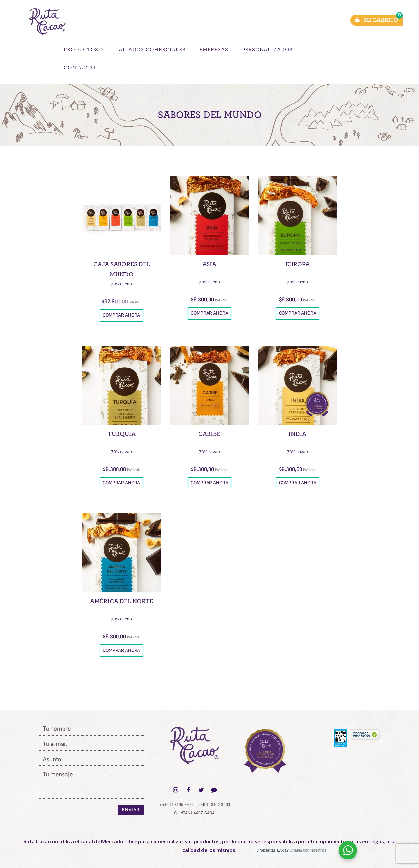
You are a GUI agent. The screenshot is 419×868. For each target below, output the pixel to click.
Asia (209, 264)
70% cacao (121, 284)
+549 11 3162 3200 (213, 805)
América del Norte (121, 602)
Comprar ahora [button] (121, 315)
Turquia (122, 434)
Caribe (209, 434)
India (297, 434)
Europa (298, 264)
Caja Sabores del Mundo (122, 270)
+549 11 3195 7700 (176, 805)
